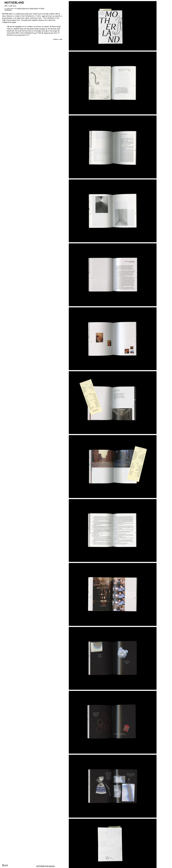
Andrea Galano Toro (23, 8)
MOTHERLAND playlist (45, 866)
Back (5, 865)
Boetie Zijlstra (34, 8)
